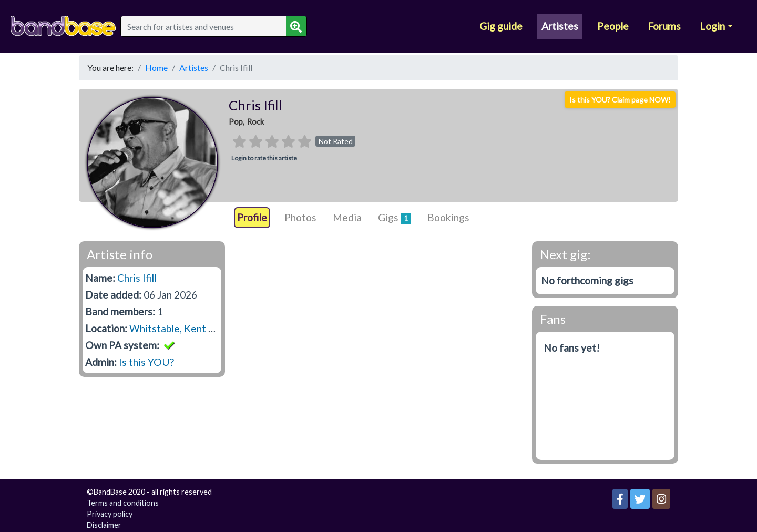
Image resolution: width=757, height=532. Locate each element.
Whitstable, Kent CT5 (178, 328)
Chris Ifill (137, 278)
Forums (664, 26)
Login (712, 26)
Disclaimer (104, 525)
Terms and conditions (123, 503)
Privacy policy (110, 514)
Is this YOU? (146, 362)
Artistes (560, 26)
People (613, 26)
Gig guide (501, 26)
